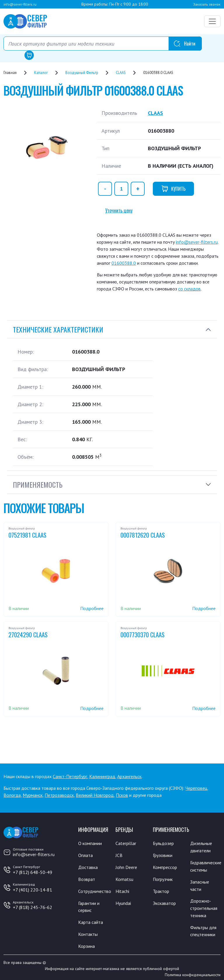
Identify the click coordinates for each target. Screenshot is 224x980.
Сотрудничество (95, 890)
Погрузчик (163, 878)
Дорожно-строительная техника (204, 906)
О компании (90, 843)
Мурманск (33, 795)
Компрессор (165, 867)
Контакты (88, 932)
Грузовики (163, 855)
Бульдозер (163, 843)
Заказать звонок (207, 4)
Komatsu (124, 878)
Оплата (86, 855)
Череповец (196, 788)
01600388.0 (124, 263)
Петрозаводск (59, 795)
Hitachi (122, 890)
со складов (189, 288)
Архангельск (129, 776)
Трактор (161, 890)
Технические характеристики (58, 329)
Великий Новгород (95, 795)
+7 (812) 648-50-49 (33, 872)
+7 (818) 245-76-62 (33, 907)
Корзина (86, 944)
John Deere (126, 867)
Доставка (88, 867)
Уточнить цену (119, 210)
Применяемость (38, 484)
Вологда (12, 795)
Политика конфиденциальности (193, 972)
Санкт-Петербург (70, 776)
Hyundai (123, 902)
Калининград (102, 776)
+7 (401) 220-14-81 (33, 889)
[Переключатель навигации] (212, 21)
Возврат (87, 878)
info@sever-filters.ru (20, 4)
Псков (122, 795)
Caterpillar (126, 843)
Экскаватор (164, 902)
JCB (119, 855)
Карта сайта (91, 920)
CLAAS (155, 113)
